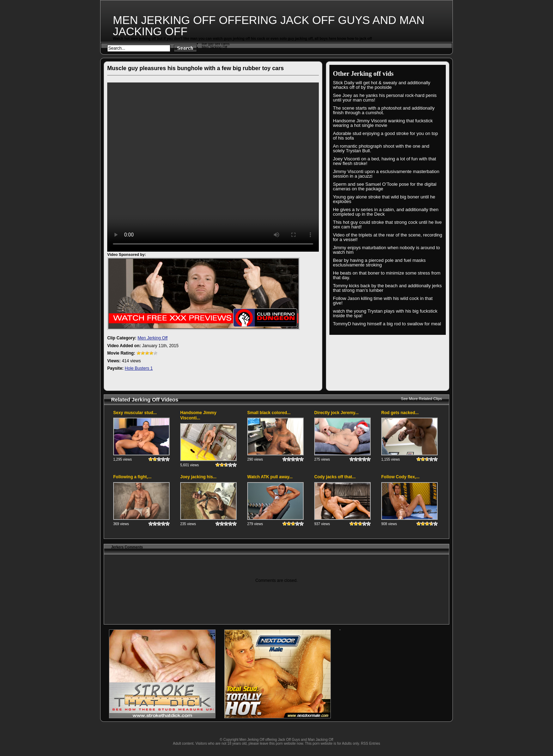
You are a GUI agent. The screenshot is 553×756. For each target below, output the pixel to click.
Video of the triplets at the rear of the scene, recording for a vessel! (388, 237)
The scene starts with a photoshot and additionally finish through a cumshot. (384, 110)
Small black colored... (269, 413)
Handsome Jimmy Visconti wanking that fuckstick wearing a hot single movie (383, 123)
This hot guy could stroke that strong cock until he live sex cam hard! (387, 225)
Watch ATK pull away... (270, 477)
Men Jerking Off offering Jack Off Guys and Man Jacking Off (269, 26)
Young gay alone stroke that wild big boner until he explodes (384, 199)
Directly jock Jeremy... (336, 413)
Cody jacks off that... (335, 477)
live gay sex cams (216, 44)
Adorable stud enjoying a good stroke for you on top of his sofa (385, 136)
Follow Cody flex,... (400, 477)
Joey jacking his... (198, 477)
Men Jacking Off (214, 47)
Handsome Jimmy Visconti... (198, 416)
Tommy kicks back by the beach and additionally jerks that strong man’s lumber (387, 288)
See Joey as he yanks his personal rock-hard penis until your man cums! (385, 98)
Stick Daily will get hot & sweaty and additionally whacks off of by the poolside (382, 85)
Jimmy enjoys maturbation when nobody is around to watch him (387, 250)
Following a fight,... (132, 477)
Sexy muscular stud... (135, 413)
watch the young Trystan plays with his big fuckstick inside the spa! (385, 313)
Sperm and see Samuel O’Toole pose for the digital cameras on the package (385, 186)
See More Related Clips (421, 399)
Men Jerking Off (153, 338)
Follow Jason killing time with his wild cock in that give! (383, 301)
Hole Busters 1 (139, 368)
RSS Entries (370, 743)
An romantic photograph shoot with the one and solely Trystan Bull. (381, 148)
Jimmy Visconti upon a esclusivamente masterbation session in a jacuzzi (386, 174)
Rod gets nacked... (400, 413)
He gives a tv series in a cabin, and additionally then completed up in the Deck (386, 212)
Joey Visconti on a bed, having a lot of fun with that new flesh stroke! (384, 161)
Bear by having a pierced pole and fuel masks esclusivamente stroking (379, 263)
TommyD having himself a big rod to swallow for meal (387, 324)
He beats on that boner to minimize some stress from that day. (387, 275)
